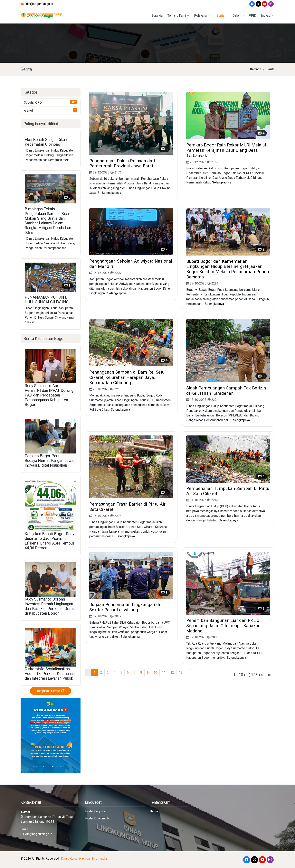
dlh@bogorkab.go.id (40, 4)
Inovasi (268, 16)
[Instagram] (271, 4)
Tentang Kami (178, 16)
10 (155, 672)
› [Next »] (188, 672)
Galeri (238, 16)
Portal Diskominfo (98, 818)
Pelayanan (203, 16)
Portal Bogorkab (96, 811)
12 (172, 672)
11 (164, 672)
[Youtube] (265, 4)
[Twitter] (258, 4)
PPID (252, 16)
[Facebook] (252, 4)
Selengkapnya (111, 193)
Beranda (157, 16)
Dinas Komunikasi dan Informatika (84, 859)
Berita (222, 16)
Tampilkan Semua (51, 691)
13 (181, 672)
